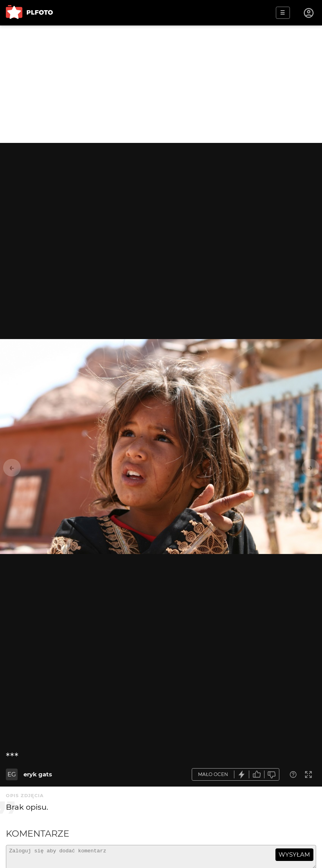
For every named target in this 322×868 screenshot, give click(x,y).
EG (12, 774)
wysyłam (294, 854)
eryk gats (38, 774)
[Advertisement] (161, 84)
